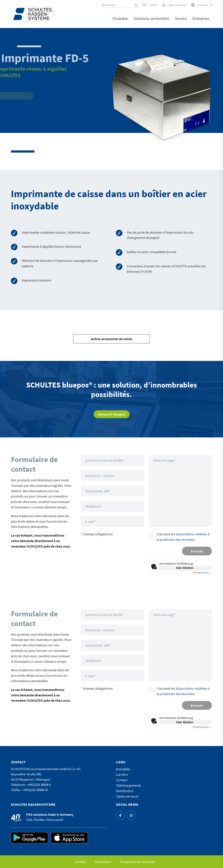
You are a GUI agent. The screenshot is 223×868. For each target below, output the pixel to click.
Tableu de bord (127, 796)
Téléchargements (129, 785)
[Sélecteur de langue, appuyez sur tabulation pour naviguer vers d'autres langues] (204, 5)
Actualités (123, 769)
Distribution (125, 791)
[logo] (33, 14)
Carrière (122, 774)
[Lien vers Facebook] (120, 815)
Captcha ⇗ (201, 573)
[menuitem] (120, 22)
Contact (153, 5)
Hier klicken (185, 568)
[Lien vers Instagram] (131, 815)
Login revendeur (177, 5)
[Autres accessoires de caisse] (111, 339)
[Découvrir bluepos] (112, 414)
